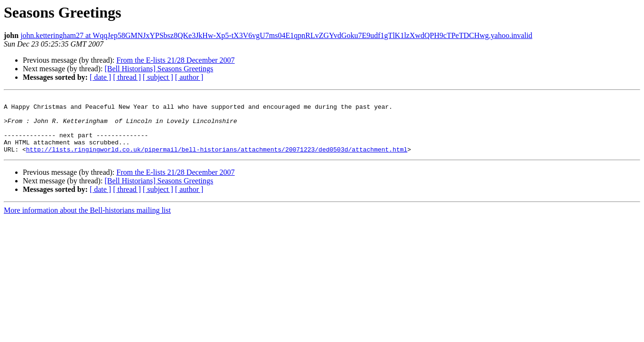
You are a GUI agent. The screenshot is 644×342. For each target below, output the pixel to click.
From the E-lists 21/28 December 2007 (175, 60)
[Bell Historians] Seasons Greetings (159, 69)
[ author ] (189, 77)
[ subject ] (158, 77)
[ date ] (100, 77)
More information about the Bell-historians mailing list (87, 222)
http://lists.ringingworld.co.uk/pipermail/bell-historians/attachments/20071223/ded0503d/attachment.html (217, 161)
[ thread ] (127, 77)
